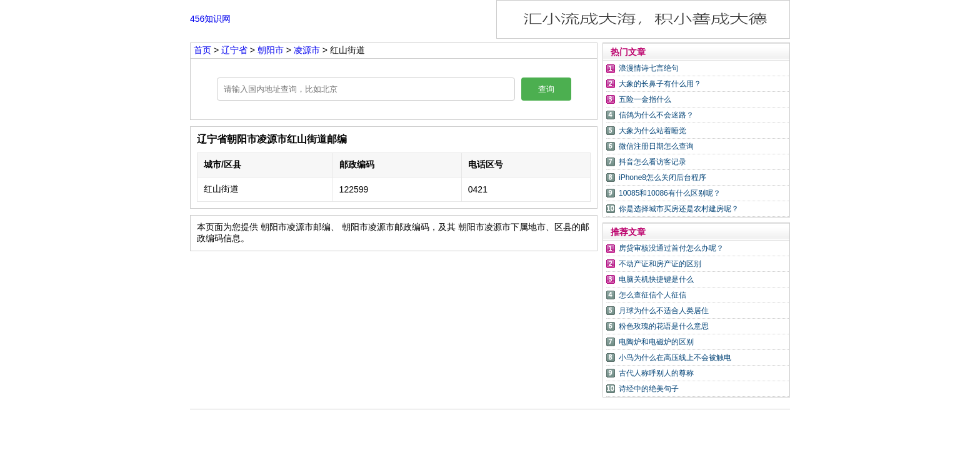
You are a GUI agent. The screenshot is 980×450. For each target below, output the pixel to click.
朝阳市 (272, 50)
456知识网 (210, 19)
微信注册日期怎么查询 (656, 146)
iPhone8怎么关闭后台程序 (662, 177)
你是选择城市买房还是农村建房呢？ (679, 209)
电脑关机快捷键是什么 (656, 279)
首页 (202, 50)
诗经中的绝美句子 (649, 389)
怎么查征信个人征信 (652, 295)
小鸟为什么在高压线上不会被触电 (675, 357)
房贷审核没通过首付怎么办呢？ (671, 248)
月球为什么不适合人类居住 (664, 311)
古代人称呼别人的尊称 (656, 373)
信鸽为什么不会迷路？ (656, 115)
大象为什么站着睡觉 (652, 131)
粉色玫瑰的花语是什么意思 (664, 326)
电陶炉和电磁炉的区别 (656, 342)
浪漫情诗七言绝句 (649, 68)
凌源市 (307, 50)
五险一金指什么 (645, 99)
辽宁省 (236, 50)
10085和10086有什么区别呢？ (670, 193)
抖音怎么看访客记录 (652, 162)
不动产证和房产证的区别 (660, 264)
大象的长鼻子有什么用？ (660, 84)
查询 (546, 89)
